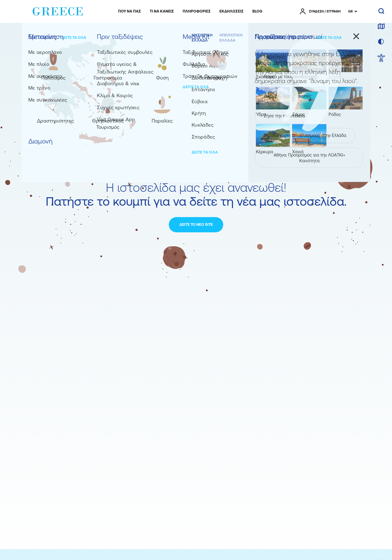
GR (350, 11)
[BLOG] (257, 11)
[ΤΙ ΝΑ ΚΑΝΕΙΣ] (162, 11)
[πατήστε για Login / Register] (320, 11)
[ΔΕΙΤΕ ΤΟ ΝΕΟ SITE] (196, 225)
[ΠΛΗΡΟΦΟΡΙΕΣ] (197, 11)
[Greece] (58, 10)
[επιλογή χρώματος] (381, 42)
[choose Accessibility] (381, 58)
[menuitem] (130, 11)
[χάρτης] (381, 27)
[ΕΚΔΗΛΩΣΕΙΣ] (232, 11)
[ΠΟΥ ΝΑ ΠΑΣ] (130, 11)
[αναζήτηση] (381, 11)
